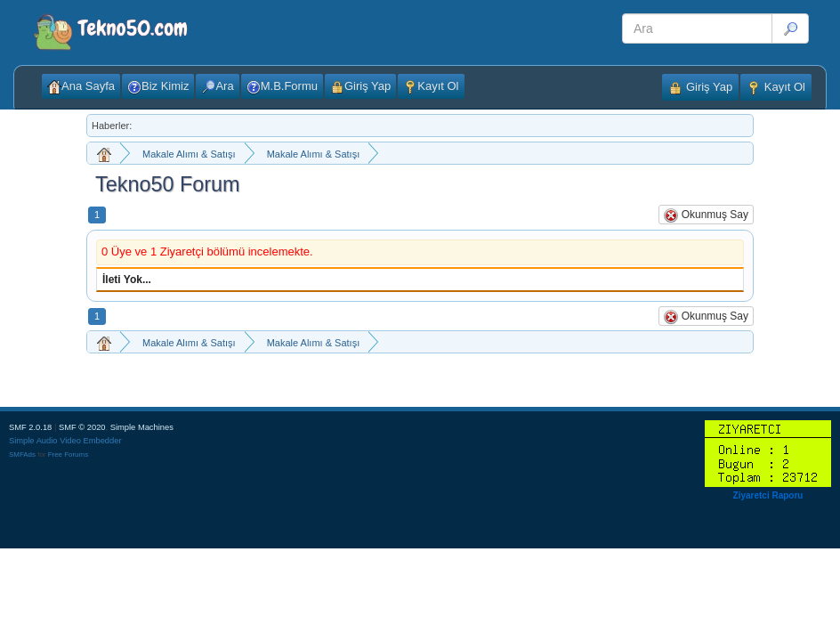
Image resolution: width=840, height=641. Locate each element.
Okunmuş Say (706, 215)
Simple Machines (142, 427)
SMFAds (22, 454)
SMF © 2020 (82, 427)
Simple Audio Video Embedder (65, 441)
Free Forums (68, 454)
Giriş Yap (700, 88)
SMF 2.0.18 (30, 427)
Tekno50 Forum (168, 184)
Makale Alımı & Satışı (189, 154)
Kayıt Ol (776, 88)
